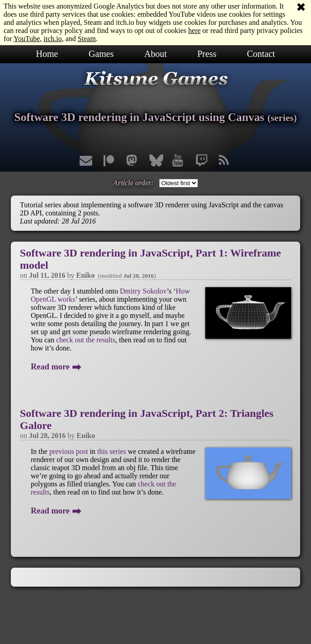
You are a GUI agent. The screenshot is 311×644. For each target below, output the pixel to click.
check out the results (86, 340)
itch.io (52, 39)
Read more (56, 367)
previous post (69, 451)
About (155, 54)
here (194, 30)
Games (101, 54)
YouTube (27, 39)
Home (47, 54)
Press (207, 54)
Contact (261, 54)
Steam (87, 39)
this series (112, 451)
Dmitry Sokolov (143, 291)
